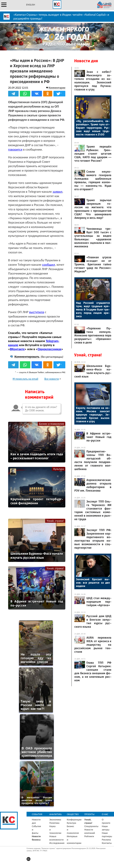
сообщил (49, 265)
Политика (54, 823)
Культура (59, 469)
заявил (57, 192)
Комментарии (57, 88)
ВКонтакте (17, 349)
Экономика (55, 820)
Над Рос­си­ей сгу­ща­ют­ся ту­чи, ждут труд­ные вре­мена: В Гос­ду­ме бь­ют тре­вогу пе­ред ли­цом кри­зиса (93, 310)
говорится (15, 149)
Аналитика (56, 814)
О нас (105, 814)
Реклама (106, 840)
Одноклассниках (49, 349)
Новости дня (86, 61)
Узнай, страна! (55, 521)
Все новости (52, 379)
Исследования (57, 843)
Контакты (107, 843)
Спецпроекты (91, 826)
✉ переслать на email (25, 379)
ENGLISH (31, 5)
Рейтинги (89, 836)
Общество (73, 814)
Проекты (89, 814)
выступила (37, 312)
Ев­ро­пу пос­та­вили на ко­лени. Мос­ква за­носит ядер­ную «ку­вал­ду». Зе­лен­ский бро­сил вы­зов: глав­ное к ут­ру (93, 415)
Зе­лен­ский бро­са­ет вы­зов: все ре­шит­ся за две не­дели (93, 583)
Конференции (74, 820)
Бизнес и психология (52, 424)
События (37, 814)
